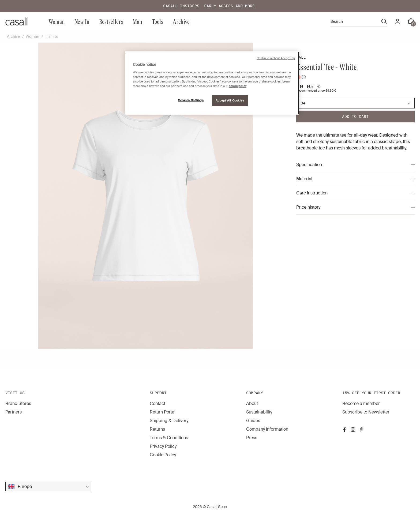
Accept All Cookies (230, 101)
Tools (157, 21)
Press (252, 438)
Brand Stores (18, 403)
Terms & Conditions (169, 438)
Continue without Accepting (276, 58)
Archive (181, 21)
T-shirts (51, 36)
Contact (157, 403)
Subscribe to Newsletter (366, 412)
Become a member (361, 403)
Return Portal (163, 412)
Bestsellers (111, 21)
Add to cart (355, 116)
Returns (157, 429)
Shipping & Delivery (169, 421)
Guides (253, 421)
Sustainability (259, 412)
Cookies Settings (191, 100)
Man (137, 21)
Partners (14, 412)
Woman (57, 21)
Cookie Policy (163, 455)
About (252, 403)
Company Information (267, 429)
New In (82, 21)
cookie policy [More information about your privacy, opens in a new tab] (238, 86)
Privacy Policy (163, 446)
